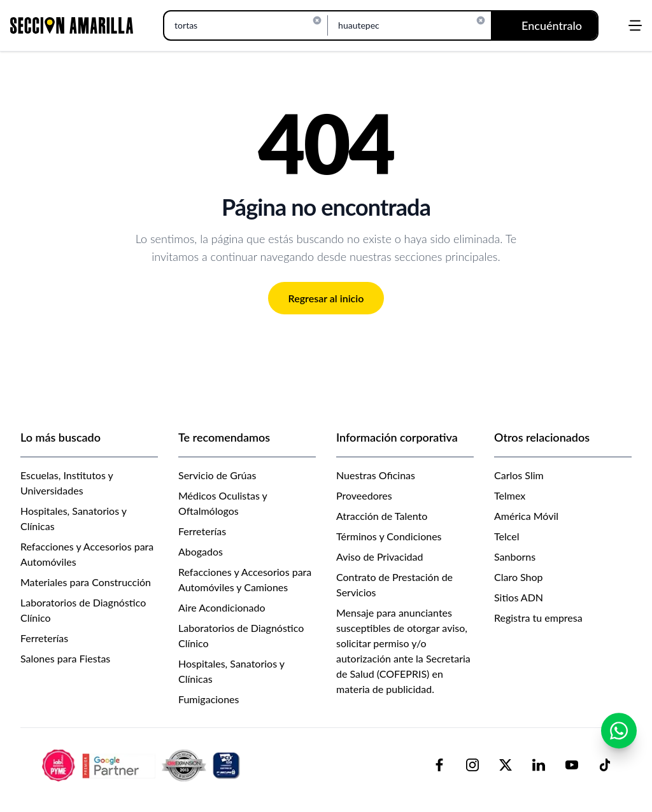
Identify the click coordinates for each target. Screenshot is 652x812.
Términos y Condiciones (389, 536)
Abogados (201, 551)
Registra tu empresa (538, 618)
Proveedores (364, 495)
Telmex (510, 495)
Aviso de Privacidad (379, 556)
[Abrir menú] (635, 25)
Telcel (507, 536)
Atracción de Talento (382, 516)
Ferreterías (44, 638)
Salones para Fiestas (65, 658)
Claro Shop (519, 577)
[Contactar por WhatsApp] (619, 731)
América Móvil (526, 516)
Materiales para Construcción (86, 582)
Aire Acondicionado (222, 607)
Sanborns (515, 556)
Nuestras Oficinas (376, 475)
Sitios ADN (519, 597)
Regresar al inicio (326, 298)
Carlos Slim (519, 475)
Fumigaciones (209, 699)
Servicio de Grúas (217, 475)
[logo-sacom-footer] (143, 765)
